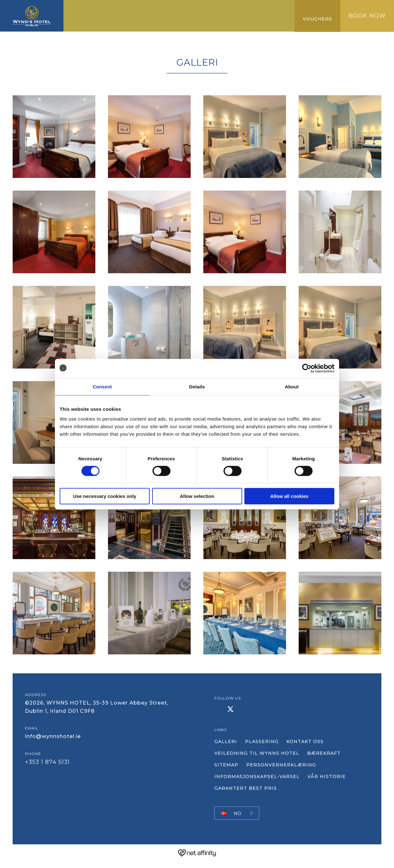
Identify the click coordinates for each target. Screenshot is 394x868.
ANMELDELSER (176, 22)
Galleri (85, 22)
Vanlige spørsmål (230, 22)
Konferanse (172, 9)
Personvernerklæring (285, 772)
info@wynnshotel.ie (53, 747)
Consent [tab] (102, 386)
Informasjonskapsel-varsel (257, 784)
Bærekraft (327, 760)
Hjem (82, 9)
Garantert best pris (252, 9)
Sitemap (226, 772)
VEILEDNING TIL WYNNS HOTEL (257, 760)
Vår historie (330, 784)
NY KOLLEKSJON (126, 22)
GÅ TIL (206, 9)
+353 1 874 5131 (49, 776)
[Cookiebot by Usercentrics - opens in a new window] (307, 368)
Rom (103, 9)
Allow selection (197, 496)
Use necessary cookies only (104, 496)
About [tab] (292, 386)
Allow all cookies (289, 496)
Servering (131, 9)
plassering (265, 749)
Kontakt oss (312, 749)
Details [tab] (197, 386)
